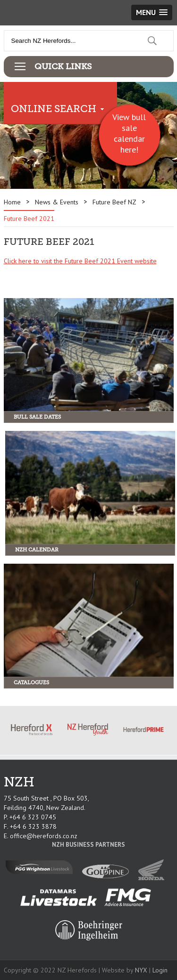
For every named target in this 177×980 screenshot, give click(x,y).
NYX (141, 970)
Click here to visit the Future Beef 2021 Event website (80, 261)
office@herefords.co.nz (44, 836)
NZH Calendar (37, 550)
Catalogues (31, 683)
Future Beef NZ (114, 202)
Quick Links (63, 66)
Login (160, 970)
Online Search (54, 109)
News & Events (57, 202)
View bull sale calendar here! (129, 133)
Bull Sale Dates (37, 417)
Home (12, 202)
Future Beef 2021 (29, 219)
